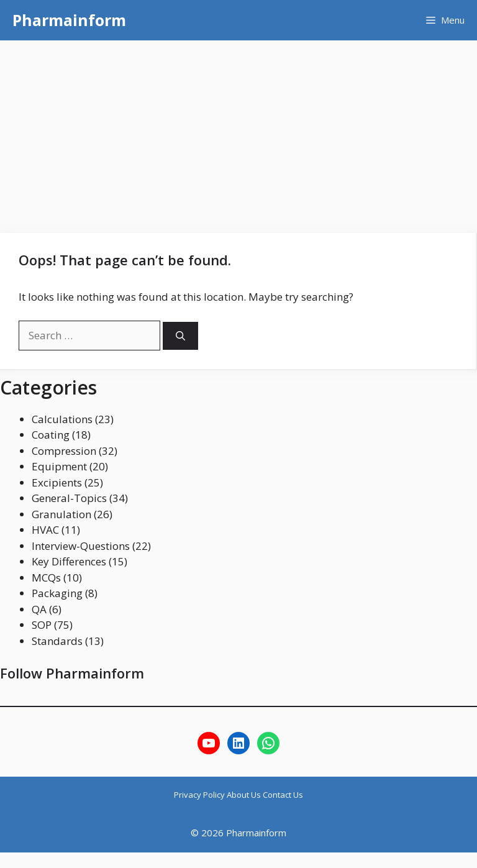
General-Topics (69, 498)
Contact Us (283, 795)
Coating (51, 435)
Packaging (57, 593)
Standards (57, 641)
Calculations (62, 419)
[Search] (180, 336)
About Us (245, 795)
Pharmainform (69, 20)
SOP (42, 625)
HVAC (45, 530)
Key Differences (69, 561)
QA (39, 609)
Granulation (61, 514)
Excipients (57, 482)
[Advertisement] (238, 134)
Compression (64, 451)
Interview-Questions (81, 546)
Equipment (59, 466)
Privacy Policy (200, 795)
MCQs (46, 578)
